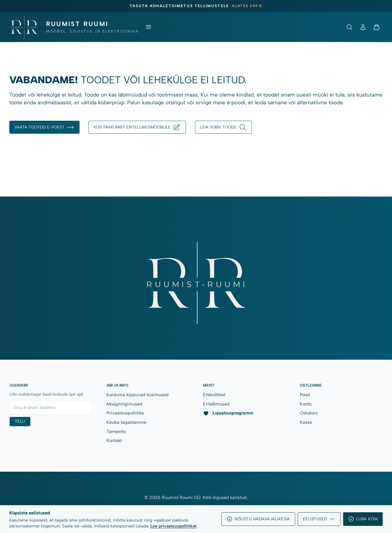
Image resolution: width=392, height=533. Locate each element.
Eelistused (319, 519)
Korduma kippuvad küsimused (138, 395)
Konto (306, 404)
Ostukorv (309, 413)
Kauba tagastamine (126, 422)
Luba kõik (363, 519)
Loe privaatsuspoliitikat (173, 526)
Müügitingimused (124, 404)
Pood (305, 395)
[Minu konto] (363, 27)
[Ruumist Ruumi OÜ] (74, 27)
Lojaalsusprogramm (228, 413)
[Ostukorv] (377, 27)
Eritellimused (216, 404)
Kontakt (114, 440)
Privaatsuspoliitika (125, 413)
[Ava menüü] (149, 27)
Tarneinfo (116, 431)
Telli (20, 421)
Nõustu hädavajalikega (258, 519)
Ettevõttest (214, 395)
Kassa (306, 422)
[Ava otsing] (349, 27)
